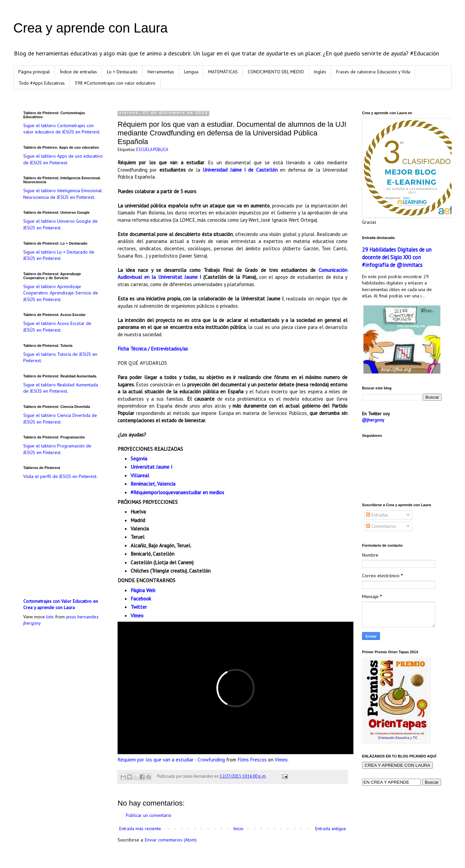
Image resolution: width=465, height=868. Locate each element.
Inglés (320, 72)
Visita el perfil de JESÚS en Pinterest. (60, 476)
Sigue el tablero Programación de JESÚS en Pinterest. (57, 449)
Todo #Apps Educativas (42, 83)
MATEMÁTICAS (223, 72)
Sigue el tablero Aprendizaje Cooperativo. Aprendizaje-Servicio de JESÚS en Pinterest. (61, 293)
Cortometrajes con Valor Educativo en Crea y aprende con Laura (61, 604)
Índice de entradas (78, 72)
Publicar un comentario (149, 815)
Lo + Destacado (122, 72)
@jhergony (373, 420)
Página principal (34, 72)
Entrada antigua (330, 829)
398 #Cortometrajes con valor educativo (115, 83)
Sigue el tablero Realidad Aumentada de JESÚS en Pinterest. (61, 388)
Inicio (238, 829)
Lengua (191, 72)
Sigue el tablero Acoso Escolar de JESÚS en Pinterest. (57, 327)
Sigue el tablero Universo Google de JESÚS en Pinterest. (60, 224)
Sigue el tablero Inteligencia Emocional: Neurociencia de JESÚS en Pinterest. (63, 194)
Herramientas (161, 72)
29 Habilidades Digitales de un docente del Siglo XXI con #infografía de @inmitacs (397, 257)
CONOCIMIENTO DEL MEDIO (276, 72)
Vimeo (281, 759)
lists (50, 617)
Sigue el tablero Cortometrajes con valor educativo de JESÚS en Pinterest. (62, 129)
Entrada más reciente (140, 829)
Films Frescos (252, 759)
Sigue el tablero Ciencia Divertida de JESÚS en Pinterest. (60, 419)
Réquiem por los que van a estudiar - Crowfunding (171, 759)
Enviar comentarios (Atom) (171, 840)
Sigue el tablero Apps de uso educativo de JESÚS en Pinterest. (63, 159)
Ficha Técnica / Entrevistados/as (153, 349)
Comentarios (381, 526)
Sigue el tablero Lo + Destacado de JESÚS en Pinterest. (59, 255)
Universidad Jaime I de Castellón (240, 170)
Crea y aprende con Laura (91, 28)
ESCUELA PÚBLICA (152, 149)
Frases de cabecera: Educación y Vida (373, 72)
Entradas (377, 515)
